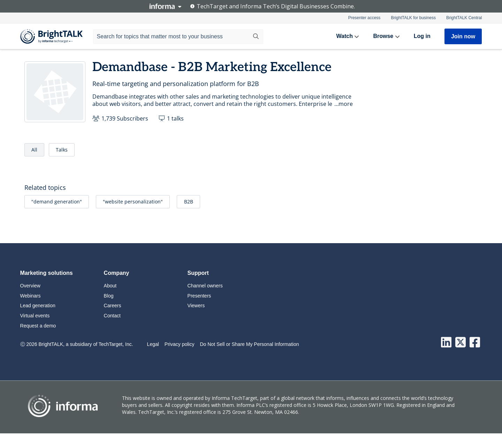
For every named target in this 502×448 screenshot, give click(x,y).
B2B (189, 202)
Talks (62, 150)
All (34, 150)
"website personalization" (133, 202)
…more (344, 104)
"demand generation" (57, 202)
